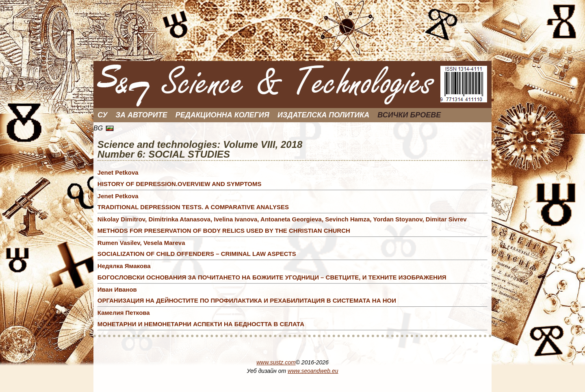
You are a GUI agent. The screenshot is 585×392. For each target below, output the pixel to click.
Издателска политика (323, 115)
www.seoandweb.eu (313, 371)
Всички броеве (409, 115)
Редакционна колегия (222, 115)
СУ (103, 115)
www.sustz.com (276, 362)
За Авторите (142, 115)
